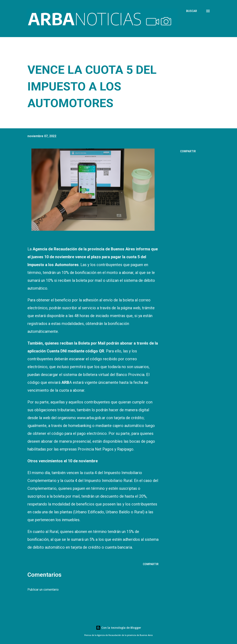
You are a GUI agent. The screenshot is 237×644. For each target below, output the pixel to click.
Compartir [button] (188, 151)
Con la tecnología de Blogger (118, 628)
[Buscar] (192, 11)
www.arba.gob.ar (91, 418)
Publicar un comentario (43, 590)
